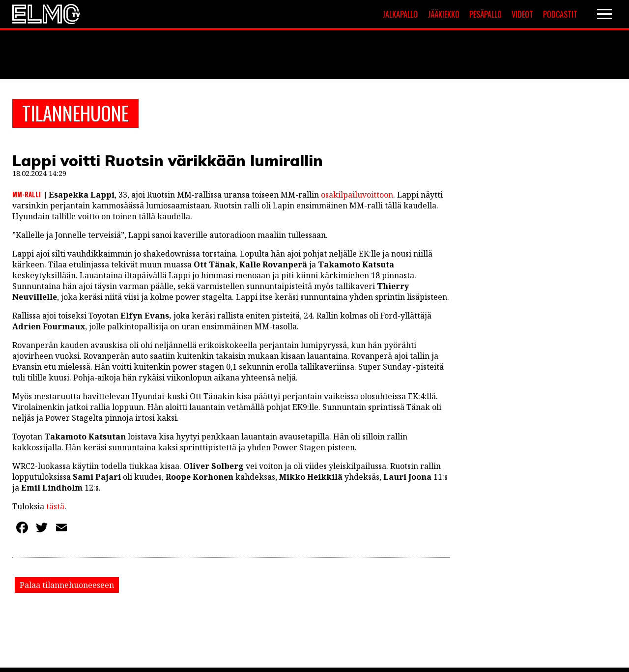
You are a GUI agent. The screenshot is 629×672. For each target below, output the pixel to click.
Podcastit (560, 14)
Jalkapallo (400, 14)
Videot (522, 14)
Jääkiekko (443, 14)
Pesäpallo (486, 14)
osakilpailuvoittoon (357, 196)
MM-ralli (27, 196)
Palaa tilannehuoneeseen (67, 586)
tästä (54, 508)
